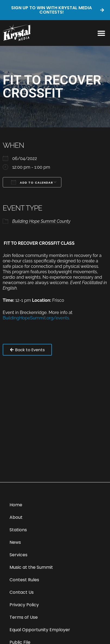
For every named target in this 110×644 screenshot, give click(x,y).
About (16, 517)
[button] (101, 33)
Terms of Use (24, 617)
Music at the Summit (31, 567)
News (15, 542)
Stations (18, 530)
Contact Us (22, 592)
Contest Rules (24, 580)
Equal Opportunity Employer (40, 630)
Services (18, 555)
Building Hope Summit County (41, 221)
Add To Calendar (32, 182)
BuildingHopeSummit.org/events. (36, 318)
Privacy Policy (24, 605)
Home (16, 505)
